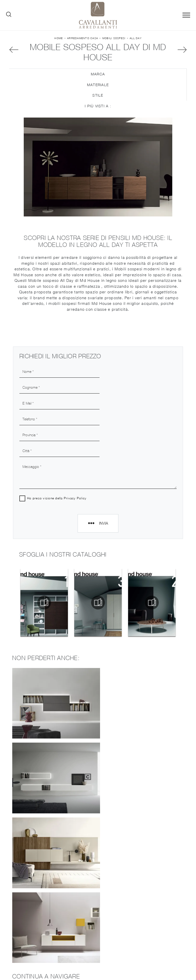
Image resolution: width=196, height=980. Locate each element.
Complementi (145, 914)
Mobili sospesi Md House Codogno (98, 798)
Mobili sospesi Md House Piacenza (98, 820)
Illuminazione (145, 907)
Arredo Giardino (145, 922)
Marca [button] (98, 74)
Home (59, 38)
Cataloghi (51, 868)
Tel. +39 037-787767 (155, 940)
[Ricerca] (9, 15)
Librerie (51, 919)
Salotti (145, 863)
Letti (145, 878)
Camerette (145, 892)
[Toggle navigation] (186, 15)
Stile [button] (98, 96)
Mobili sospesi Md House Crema (98, 809)
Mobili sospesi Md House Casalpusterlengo (98, 786)
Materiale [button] (98, 85)
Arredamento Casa (83, 38)
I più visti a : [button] (98, 106)
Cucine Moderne (51, 897)
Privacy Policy (76, 452)
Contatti (51, 876)
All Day (136, 38)
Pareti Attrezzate (145, 856)
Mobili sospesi (114, 38)
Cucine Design (51, 890)
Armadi (145, 885)
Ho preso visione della (57, 452)
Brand (51, 861)
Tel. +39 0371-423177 (165, 945)
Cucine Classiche (51, 905)
